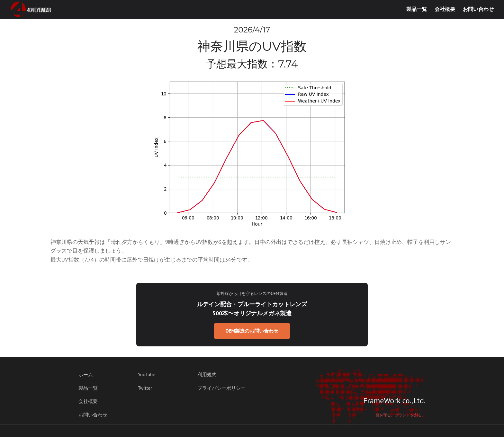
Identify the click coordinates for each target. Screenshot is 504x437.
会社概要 (445, 9)
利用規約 (207, 375)
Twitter (145, 388)
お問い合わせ (478, 9)
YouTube (147, 375)
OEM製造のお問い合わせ (252, 331)
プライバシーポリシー (221, 388)
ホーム (86, 375)
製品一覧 (417, 9)
